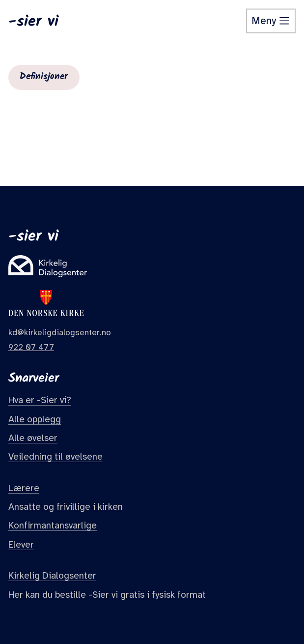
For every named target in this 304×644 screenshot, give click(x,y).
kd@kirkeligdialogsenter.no (60, 333)
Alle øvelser (33, 438)
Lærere (24, 488)
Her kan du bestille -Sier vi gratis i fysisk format (107, 595)
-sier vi (33, 21)
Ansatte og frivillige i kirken (66, 507)
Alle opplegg (35, 419)
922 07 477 (31, 347)
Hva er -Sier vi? (40, 400)
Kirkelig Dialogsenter (52, 576)
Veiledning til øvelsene (55, 457)
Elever (21, 545)
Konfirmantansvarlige (53, 526)
